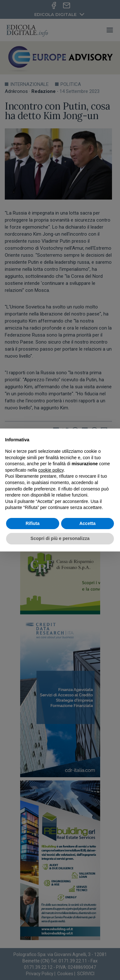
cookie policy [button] (51, 470)
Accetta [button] (88, 523)
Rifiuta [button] (33, 523)
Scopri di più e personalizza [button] (60, 538)
